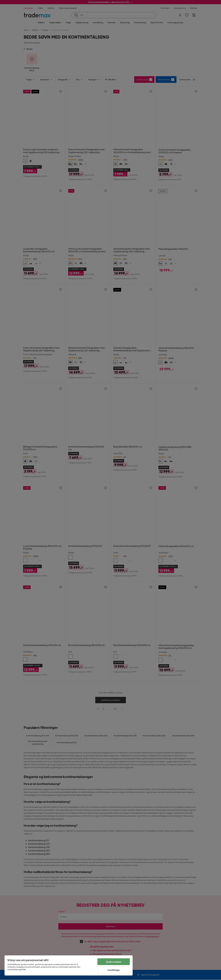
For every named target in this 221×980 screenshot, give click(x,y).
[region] (69, 965)
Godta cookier (114, 962)
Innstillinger (114, 970)
